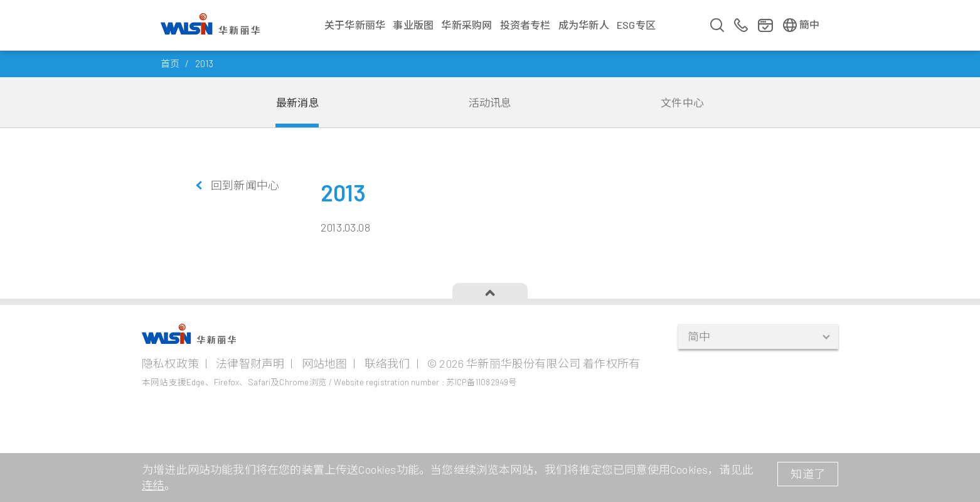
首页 (170, 63)
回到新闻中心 (245, 185)
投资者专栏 (525, 25)
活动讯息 (490, 102)
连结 (153, 485)
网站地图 (325, 363)
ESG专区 (636, 25)
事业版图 (413, 25)
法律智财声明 (250, 363)
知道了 (808, 474)
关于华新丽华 (355, 25)
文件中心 (682, 102)
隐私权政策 (170, 363)
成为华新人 (584, 25)
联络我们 (387, 363)
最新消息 (298, 102)
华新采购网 (466, 25)
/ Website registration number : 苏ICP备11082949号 (423, 382)
